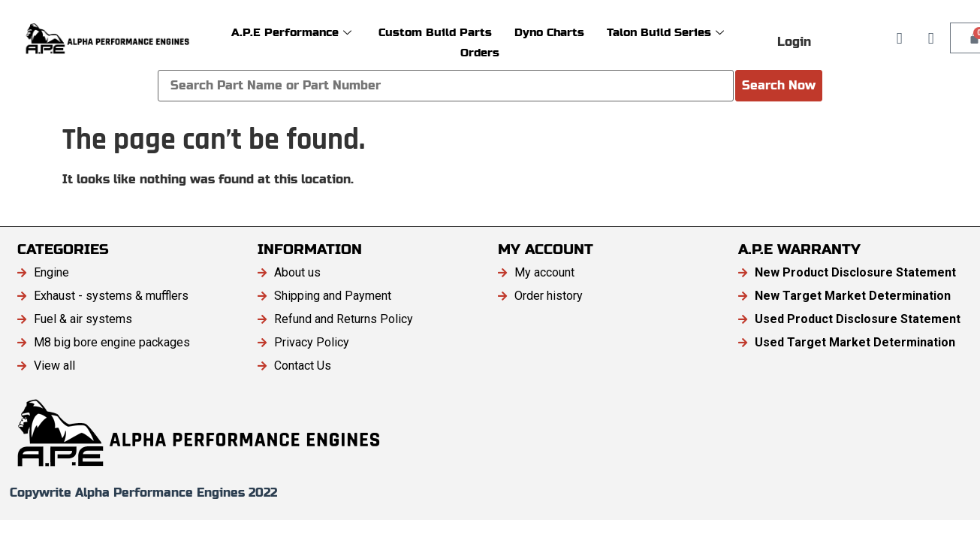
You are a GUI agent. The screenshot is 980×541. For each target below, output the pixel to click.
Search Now (779, 85)
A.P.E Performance (291, 32)
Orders (480, 52)
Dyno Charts (549, 32)
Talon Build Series (665, 32)
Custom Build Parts (435, 32)
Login (794, 42)
